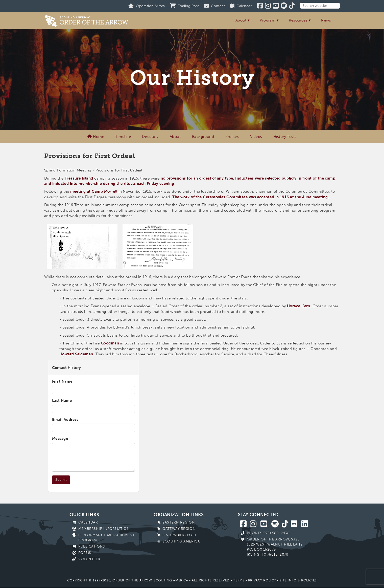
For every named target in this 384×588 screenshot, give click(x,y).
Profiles (232, 137)
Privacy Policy (262, 580)
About (241, 20)
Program (268, 20)
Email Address (65, 420)
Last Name (62, 401)
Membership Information (104, 529)
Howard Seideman (76, 354)
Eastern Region (179, 522)
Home (96, 137)
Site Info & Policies (298, 580)
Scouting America (181, 541)
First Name (62, 381)
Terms (239, 580)
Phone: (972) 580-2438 (268, 533)
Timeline (123, 137)
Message (60, 439)
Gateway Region (179, 529)
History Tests (285, 137)
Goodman (110, 343)
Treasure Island (79, 178)
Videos (256, 137)
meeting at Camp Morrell (94, 191)
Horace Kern (299, 306)
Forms (85, 553)
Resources (298, 20)
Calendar (88, 522)
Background (203, 137)
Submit (61, 480)
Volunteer (89, 559)
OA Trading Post (179, 535)
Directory (150, 137)
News (326, 20)
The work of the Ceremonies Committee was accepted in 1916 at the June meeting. (251, 197)
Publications (92, 546)
